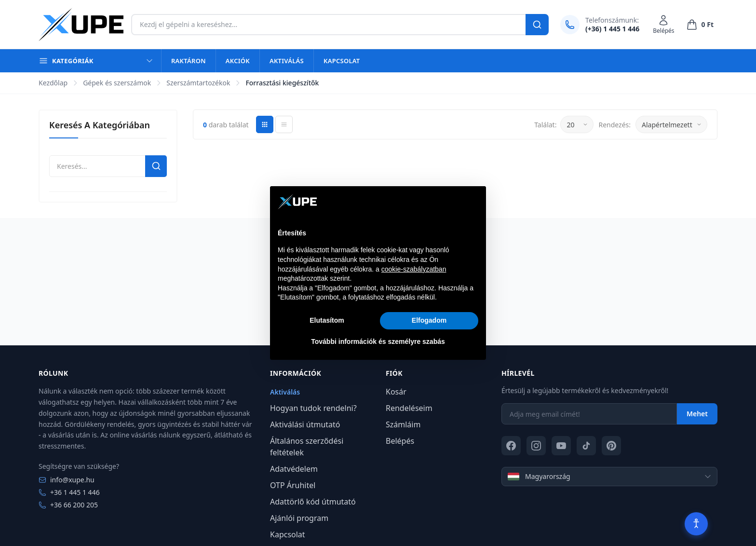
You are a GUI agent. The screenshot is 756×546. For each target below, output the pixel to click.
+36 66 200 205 (68, 505)
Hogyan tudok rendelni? (313, 408)
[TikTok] (586, 446)
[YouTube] (561, 446)
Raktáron (189, 61)
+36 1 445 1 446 (69, 492)
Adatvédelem (294, 469)
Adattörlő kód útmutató (313, 502)
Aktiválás (287, 61)
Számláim (403, 424)
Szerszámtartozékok (198, 83)
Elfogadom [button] (429, 320)
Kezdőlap (53, 83)
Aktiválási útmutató (305, 424)
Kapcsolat (342, 61)
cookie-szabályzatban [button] (414, 269)
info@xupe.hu (67, 480)
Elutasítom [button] (327, 320)
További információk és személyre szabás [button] (378, 341)
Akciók (238, 61)
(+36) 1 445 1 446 (612, 29)
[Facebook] (511, 446)
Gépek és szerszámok (117, 83)
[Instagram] (536, 446)
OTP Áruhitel (293, 485)
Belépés (400, 441)
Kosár (396, 392)
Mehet (697, 414)
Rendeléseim (409, 408)
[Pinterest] (611, 446)
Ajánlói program (299, 518)
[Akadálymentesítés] (696, 524)
